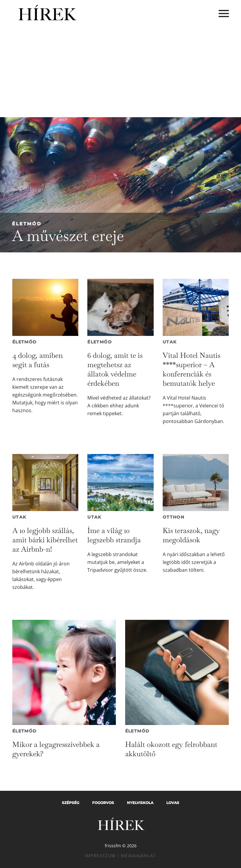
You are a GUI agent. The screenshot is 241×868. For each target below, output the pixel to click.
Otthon (173, 517)
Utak (170, 342)
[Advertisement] (120, 72)
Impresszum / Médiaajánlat (121, 856)
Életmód (27, 224)
